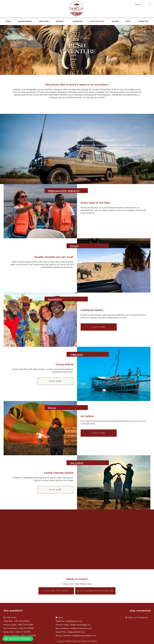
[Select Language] (142, 4)
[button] (18, 639)
